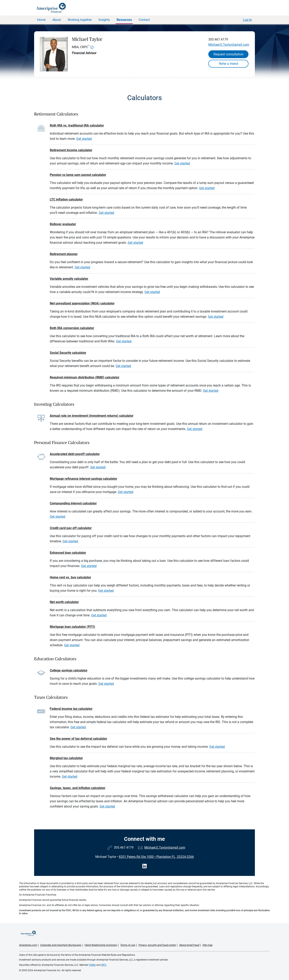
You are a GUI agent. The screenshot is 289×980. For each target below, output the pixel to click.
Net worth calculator (64, 602)
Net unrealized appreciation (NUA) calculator (82, 303)
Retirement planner (64, 254)
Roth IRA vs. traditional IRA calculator (77, 125)
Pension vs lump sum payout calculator (78, 175)
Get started (84, 139)
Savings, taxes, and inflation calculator (78, 788)
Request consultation (228, 54)
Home (41, 20)
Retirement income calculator (71, 150)
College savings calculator (69, 670)
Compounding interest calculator (73, 503)
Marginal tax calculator (66, 758)
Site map (208, 945)
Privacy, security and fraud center (157, 945)
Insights (104, 20)
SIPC (104, 965)
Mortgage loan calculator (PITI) (72, 627)
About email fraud (189, 945)
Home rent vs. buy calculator (70, 577)
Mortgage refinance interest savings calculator (83, 479)
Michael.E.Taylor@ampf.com (229, 45)
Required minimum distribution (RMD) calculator (85, 377)
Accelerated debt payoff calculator (75, 454)
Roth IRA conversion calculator (72, 328)
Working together (80, 20)
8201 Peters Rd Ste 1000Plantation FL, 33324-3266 (156, 857)
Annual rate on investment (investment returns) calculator (92, 416)
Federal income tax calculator (71, 709)
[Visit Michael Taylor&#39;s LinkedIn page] (144, 866)
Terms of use (128, 945)
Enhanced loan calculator (68, 553)
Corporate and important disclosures (61, 945)
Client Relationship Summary (101, 945)
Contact (144, 20)
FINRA (92, 965)
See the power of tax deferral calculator (78, 739)
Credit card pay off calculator (71, 528)
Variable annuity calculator (69, 279)
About (57, 20)
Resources (124, 20)
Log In (247, 20)
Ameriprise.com (28, 945)
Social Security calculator (68, 353)
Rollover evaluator (63, 224)
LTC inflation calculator (66, 199)
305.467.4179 (218, 39)
